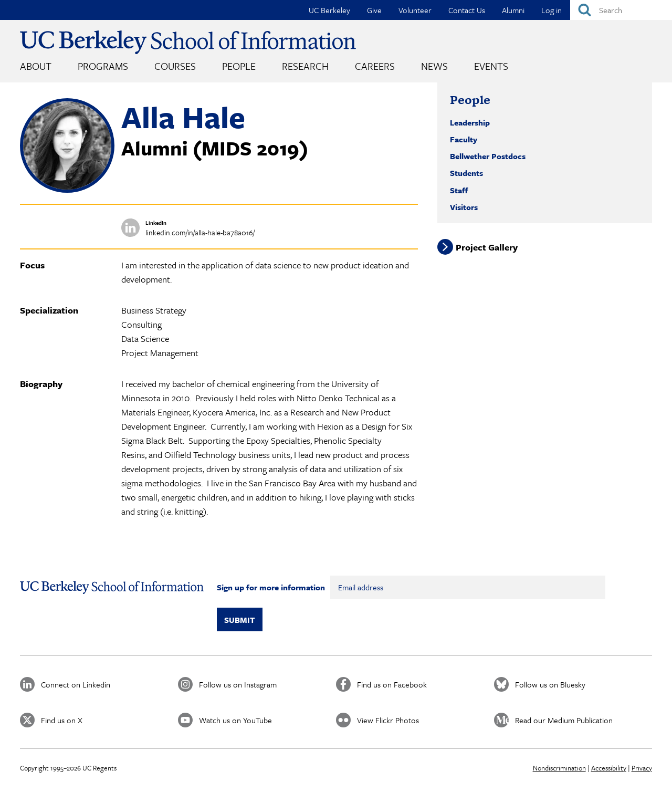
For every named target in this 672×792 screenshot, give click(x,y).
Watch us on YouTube (235, 720)
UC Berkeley (329, 10)
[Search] (621, 10)
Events (491, 66)
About (36, 66)
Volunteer (415, 10)
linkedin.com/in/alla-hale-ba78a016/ (200, 232)
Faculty (464, 139)
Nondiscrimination (559, 768)
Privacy (642, 768)
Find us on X (62, 720)
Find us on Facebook (392, 684)
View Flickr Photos (388, 720)
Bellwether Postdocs (488, 156)
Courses (175, 66)
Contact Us (467, 10)
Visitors (464, 207)
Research (305, 66)
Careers (375, 66)
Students (466, 173)
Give (374, 10)
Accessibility (609, 768)
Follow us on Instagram (238, 684)
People (239, 66)
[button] (67, 190)
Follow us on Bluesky (550, 684)
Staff (459, 190)
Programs (103, 66)
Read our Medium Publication (564, 720)
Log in (552, 10)
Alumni (513, 10)
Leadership (470, 122)
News (434, 66)
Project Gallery (487, 247)
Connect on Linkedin (76, 684)
